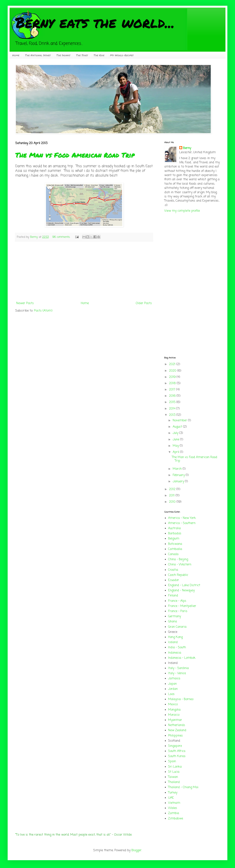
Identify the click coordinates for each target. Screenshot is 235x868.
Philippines (175, 736)
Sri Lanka (175, 767)
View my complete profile (182, 211)
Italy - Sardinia (178, 668)
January (179, 482)
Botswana (175, 544)
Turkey (173, 793)
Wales (173, 808)
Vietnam (174, 803)
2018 (173, 383)
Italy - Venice (177, 673)
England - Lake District (184, 585)
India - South (177, 648)
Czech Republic (178, 575)
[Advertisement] (84, 271)
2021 (173, 364)
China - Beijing (178, 559)
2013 (173, 415)
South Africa (177, 751)
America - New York (182, 518)
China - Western (180, 565)
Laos (171, 694)
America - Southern (182, 523)
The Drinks (63, 55)
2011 (172, 496)
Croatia (173, 570)
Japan (172, 684)
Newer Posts (25, 303)
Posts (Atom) (43, 311)
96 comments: (62, 237)
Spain (172, 761)
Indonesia (175, 653)
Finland (173, 596)
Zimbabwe (176, 819)
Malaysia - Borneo (181, 699)
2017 (173, 390)
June (176, 440)
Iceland (173, 642)
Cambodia (175, 549)
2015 (173, 402)
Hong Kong (175, 637)
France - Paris (178, 611)
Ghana (173, 622)
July (176, 433)
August (178, 427)
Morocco (174, 715)
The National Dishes (38, 55)
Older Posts (144, 303)
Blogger (137, 850)
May (176, 446)
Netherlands (177, 725)
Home (16, 55)
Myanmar (175, 720)
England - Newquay (181, 591)
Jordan (173, 689)
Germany (175, 616)
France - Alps (177, 601)
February (179, 475)
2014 (173, 409)
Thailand (174, 782)
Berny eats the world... (95, 22)
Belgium (174, 539)
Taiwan (173, 777)
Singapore (175, 746)
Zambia (174, 813)
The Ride (99, 55)
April (176, 452)
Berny (187, 148)
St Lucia (174, 772)
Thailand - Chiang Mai (183, 787)
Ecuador (174, 580)
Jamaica (174, 679)
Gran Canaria (177, 627)
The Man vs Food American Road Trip (75, 155)
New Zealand (177, 730)
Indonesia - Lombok (182, 658)
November (180, 421)
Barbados (175, 534)
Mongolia (174, 710)
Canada (173, 554)
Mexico (173, 704)
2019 (173, 377)
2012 (173, 489)
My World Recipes (122, 55)
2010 (173, 502)
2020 (173, 371)
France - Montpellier (182, 606)
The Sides (82, 55)
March (178, 469)
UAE (171, 798)
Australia (174, 528)
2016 (173, 396)
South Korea (177, 756)
